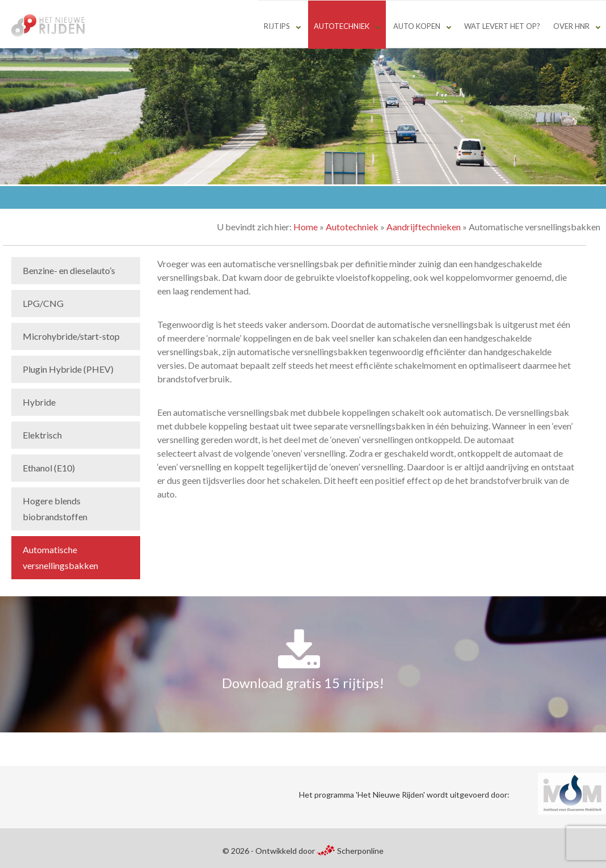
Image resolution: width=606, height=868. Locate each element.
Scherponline (350, 851)
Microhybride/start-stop (71, 336)
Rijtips (277, 26)
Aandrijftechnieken (424, 227)
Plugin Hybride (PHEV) (68, 369)
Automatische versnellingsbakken (60, 557)
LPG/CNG (43, 303)
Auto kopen (417, 26)
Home (306, 227)
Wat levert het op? (502, 26)
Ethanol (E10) (49, 468)
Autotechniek (342, 26)
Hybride (39, 402)
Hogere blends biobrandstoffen (55, 509)
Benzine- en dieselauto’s (69, 270)
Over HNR (571, 26)
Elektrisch (42, 435)
